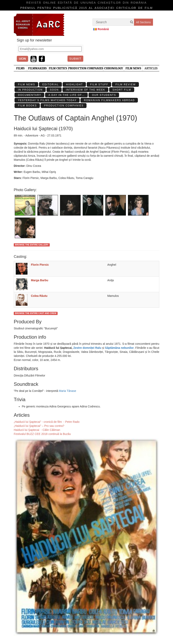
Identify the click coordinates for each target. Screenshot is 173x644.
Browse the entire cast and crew (36, 313)
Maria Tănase (67, 391)
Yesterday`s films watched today (47, 100)
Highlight (74, 85)
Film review (126, 85)
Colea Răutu (39, 296)
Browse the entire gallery (32, 245)
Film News (27, 85)
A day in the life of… (67, 95)
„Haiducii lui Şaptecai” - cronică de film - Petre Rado (47, 422)
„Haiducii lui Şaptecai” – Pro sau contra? (39, 426)
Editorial (51, 85)
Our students (104, 95)
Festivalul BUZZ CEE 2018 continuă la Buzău (42, 434)
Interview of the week (85, 90)
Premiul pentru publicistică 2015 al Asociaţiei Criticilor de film (86, 8)
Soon (54, 90)
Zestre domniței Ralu (87, 348)
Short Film (122, 90)
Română (103, 29)
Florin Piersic (40, 265)
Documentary (30, 95)
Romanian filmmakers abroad (109, 100)
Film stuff (99, 85)
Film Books (27, 106)
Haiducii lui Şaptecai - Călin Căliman (37, 430)
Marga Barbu (40, 280)
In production (30, 90)
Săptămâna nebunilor (119, 348)
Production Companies (64, 106)
